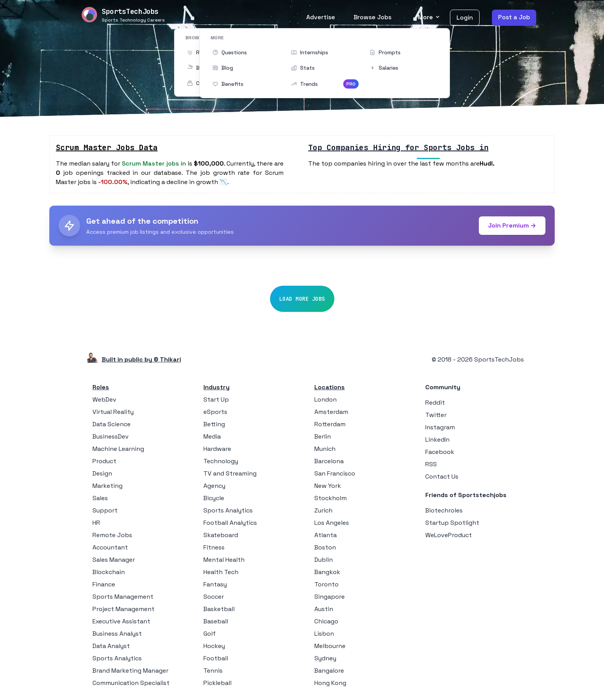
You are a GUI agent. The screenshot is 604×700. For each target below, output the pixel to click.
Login (465, 18)
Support (105, 510)
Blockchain (109, 572)
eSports (215, 412)
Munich (325, 449)
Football (216, 658)
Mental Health (224, 560)
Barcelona (329, 461)
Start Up (216, 399)
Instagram (440, 427)
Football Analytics (230, 523)
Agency (214, 486)
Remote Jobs (112, 535)
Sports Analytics (117, 658)
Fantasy (215, 584)
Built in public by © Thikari (141, 359)
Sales (100, 498)
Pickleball (217, 683)
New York (328, 486)
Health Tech (221, 572)
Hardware (217, 449)
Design (102, 473)
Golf (210, 634)
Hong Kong (330, 683)
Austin (324, 609)
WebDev (104, 399)
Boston (325, 547)
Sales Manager (114, 560)
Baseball (216, 621)
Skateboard (221, 535)
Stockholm (331, 498)
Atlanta (325, 535)
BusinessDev (111, 436)
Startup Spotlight (452, 523)
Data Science (112, 424)
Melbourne (330, 646)
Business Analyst (117, 634)
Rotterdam (330, 424)
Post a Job (514, 17)
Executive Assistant (121, 621)
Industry (216, 387)
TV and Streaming (230, 473)
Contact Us (442, 476)
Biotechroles (444, 510)
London (325, 399)
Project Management (123, 609)
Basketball (219, 609)
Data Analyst (111, 646)
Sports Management (123, 597)
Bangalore (329, 671)
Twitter (436, 415)
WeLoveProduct (449, 535)
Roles (101, 387)
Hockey (214, 646)
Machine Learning (118, 449)
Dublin (324, 560)
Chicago (326, 621)
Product (104, 461)
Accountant (110, 547)
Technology (221, 461)
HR (96, 523)
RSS (431, 464)
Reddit (435, 403)
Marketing (107, 486)
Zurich (323, 510)
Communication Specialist (131, 683)
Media (212, 436)
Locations (330, 387)
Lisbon (324, 634)
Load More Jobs (302, 299)
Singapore (330, 597)
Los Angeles (332, 523)
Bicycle (214, 498)
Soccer (214, 597)
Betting (214, 424)
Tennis (213, 671)
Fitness (214, 547)
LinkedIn (437, 440)
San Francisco (335, 473)
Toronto (326, 584)
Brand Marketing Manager (130, 671)
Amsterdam (331, 412)
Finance (104, 584)
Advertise (321, 17)
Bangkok (327, 572)
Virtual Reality (113, 412)
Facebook (440, 452)
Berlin (323, 436)
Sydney (325, 658)
